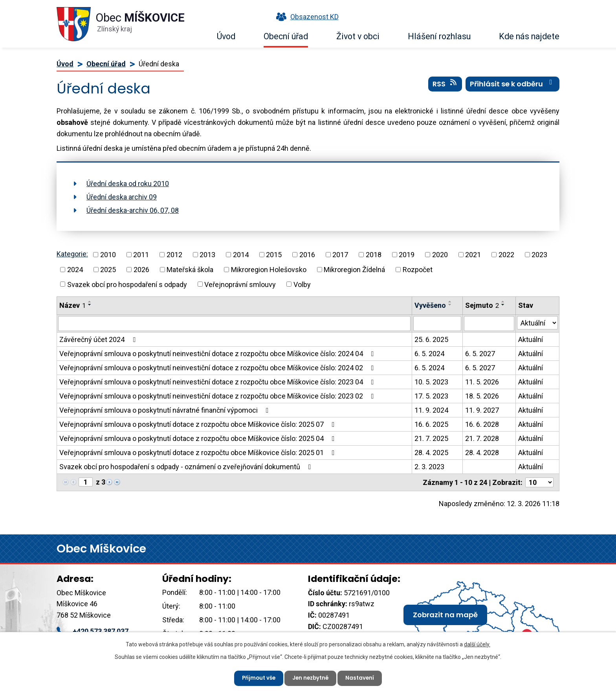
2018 (374, 255)
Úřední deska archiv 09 (122, 197)
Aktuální (531, 339)
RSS (445, 86)
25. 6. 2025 (431, 339)
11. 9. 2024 (431, 410)
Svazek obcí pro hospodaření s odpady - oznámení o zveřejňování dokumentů (187, 467)
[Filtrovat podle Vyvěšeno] (437, 324)
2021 (473, 255)
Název (72, 305)
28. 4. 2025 (431, 453)
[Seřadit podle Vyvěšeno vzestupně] (450, 302)
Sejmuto (482, 305)
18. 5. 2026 (482, 396)
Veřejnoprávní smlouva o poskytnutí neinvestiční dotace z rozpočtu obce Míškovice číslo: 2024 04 (218, 354)
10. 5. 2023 (431, 382)
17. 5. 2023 (431, 396)
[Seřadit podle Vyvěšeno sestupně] (450, 305)
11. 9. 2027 (482, 410)
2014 (241, 255)
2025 (108, 270)
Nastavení (363, 677)
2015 (274, 255)
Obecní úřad (286, 36)
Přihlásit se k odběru (513, 86)
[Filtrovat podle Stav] (537, 323)
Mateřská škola (190, 270)
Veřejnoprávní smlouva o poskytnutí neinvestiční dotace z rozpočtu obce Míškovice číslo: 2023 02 (218, 396)
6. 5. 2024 (429, 354)
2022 (506, 255)
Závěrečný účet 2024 (99, 339)
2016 (307, 255)
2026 (141, 270)
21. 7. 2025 (431, 438)
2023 (539, 255)
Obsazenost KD (306, 17)
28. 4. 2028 (482, 453)
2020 (440, 255)
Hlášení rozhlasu (439, 36)
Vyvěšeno (430, 305)
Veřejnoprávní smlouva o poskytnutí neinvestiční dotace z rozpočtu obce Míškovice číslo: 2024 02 (218, 368)
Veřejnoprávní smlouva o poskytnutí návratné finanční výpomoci (166, 410)
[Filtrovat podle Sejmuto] (489, 324)
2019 (407, 255)
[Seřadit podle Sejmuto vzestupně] (503, 302)
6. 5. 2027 (480, 354)
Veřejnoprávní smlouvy (240, 284)
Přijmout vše (256, 677)
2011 (141, 255)
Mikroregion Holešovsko (269, 270)
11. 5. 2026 (482, 382)
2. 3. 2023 (429, 467)
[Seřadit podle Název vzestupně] (90, 302)
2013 (207, 255)
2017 (340, 255)
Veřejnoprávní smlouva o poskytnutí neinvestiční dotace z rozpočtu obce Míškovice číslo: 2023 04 (218, 382)
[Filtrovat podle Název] (234, 324)
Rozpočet (418, 270)
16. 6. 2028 (482, 424)
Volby (302, 284)
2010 (108, 255)
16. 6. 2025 (431, 424)
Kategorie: (72, 254)
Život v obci (358, 36)
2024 (75, 270)
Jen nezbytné (311, 677)
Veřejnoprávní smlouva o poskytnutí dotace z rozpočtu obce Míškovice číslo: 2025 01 (199, 453)
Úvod (226, 36)
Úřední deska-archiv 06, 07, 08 (133, 210)
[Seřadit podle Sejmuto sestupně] (503, 305)
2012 (174, 255)
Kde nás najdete (529, 36)
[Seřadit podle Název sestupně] (90, 305)
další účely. (477, 643)
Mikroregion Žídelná (354, 270)
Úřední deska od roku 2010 (128, 184)
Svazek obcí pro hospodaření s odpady (127, 284)
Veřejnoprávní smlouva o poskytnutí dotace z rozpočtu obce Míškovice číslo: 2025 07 (199, 424)
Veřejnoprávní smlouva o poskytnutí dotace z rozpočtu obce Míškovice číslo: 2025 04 (199, 438)
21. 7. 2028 (482, 438)
